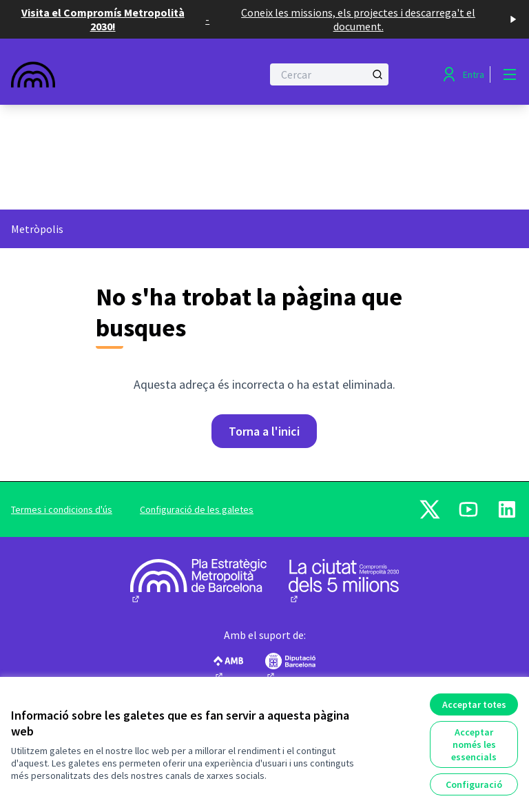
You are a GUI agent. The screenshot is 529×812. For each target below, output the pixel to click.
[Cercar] (329, 74)
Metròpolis (37, 229)
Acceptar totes (474, 704)
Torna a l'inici (264, 431)
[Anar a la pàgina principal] (103, 74)
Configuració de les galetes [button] (197, 509)
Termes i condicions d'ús (62, 509)
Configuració (474, 784)
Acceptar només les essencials (474, 744)
